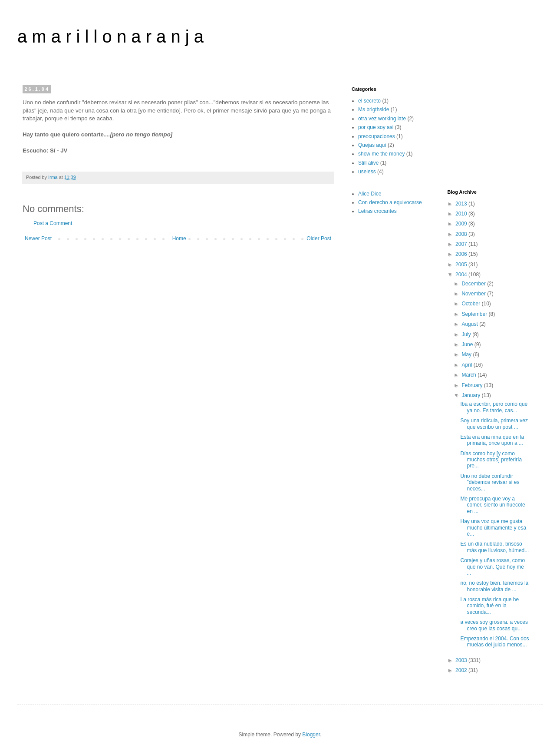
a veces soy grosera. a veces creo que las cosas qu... (494, 625)
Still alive (368, 163)
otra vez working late (382, 119)
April (467, 365)
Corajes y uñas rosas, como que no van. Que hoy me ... (492, 567)
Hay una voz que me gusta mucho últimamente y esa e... (493, 528)
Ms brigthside (374, 109)
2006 (462, 254)
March (469, 375)
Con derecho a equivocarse (390, 202)
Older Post (319, 238)
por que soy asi (376, 127)
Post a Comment (53, 223)
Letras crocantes (377, 211)
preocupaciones (377, 136)
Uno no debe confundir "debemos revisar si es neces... (490, 482)
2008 (462, 234)
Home (179, 238)
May (467, 354)
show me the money (381, 154)
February (473, 385)
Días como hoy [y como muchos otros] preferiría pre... (491, 460)
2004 (462, 275)
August (470, 324)
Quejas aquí (372, 145)
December (474, 284)
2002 (462, 670)
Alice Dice (370, 194)
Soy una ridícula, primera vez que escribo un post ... (494, 424)
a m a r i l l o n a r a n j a (110, 36)
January (471, 395)
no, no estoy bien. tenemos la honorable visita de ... (494, 586)
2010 (462, 214)
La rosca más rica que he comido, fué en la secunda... (489, 606)
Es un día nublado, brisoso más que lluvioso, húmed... (494, 547)
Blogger (311, 735)
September (475, 314)
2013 (462, 204)
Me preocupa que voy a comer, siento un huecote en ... (492, 505)
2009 (462, 224)
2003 (462, 660)
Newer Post (38, 238)
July (467, 334)
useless (367, 172)
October (471, 304)
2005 (462, 265)
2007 (462, 244)
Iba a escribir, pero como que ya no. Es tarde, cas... (494, 407)
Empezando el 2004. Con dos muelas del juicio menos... (494, 642)
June (468, 344)
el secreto (369, 101)
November (474, 294)
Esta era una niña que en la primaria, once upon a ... (492, 440)
